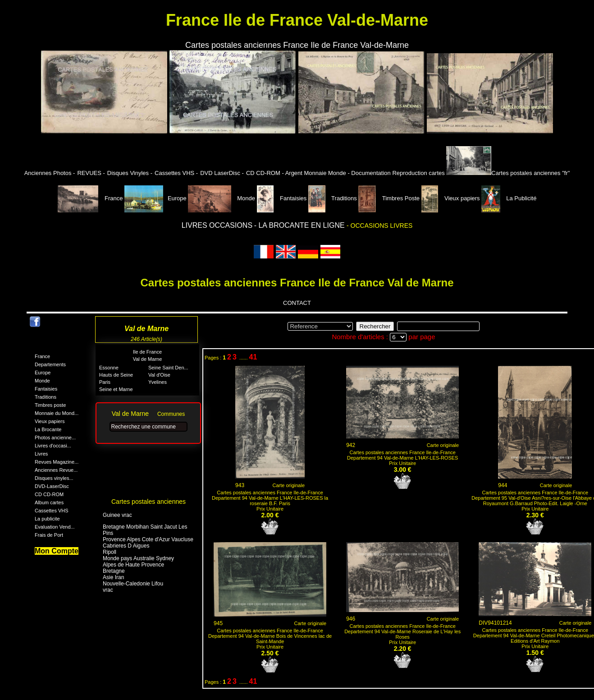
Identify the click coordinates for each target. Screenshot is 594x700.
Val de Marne (148, 359)
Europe (155, 198)
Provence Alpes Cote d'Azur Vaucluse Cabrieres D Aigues (148, 543)
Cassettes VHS (52, 511)
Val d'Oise (159, 375)
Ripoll (110, 552)
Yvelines (158, 382)
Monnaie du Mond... (57, 413)
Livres (41, 454)
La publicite (47, 519)
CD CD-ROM (49, 494)
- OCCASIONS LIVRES (379, 226)
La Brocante (48, 429)
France (91, 198)
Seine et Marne (116, 389)
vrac (108, 590)
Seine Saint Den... (168, 368)
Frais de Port (49, 535)
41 (253, 357)
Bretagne (114, 571)
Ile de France (147, 352)
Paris (105, 382)
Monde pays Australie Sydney (138, 558)
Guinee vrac (117, 515)
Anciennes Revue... (56, 470)
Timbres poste (50, 405)
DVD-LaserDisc (52, 486)
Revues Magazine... (57, 462)
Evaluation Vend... (55, 527)
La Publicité (509, 198)
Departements (50, 364)
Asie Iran (113, 577)
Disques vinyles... (54, 478)
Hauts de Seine (116, 375)
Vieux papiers (452, 198)
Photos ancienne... (55, 437)
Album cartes (49, 502)
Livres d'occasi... (53, 446)
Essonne (109, 368)
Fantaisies (283, 198)
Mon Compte (57, 551)
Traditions (333, 198)
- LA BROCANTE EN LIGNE (300, 225)
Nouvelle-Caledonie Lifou (133, 584)
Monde (222, 198)
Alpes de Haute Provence (133, 565)
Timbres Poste (390, 198)
